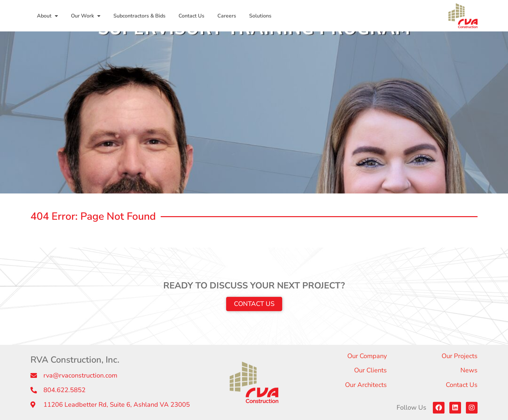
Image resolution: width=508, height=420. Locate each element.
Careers (227, 16)
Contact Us (191, 16)
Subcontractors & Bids (139, 16)
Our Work (86, 16)
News (469, 370)
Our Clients (370, 370)
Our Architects (366, 385)
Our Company (367, 356)
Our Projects (460, 356)
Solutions (260, 16)
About (47, 16)
